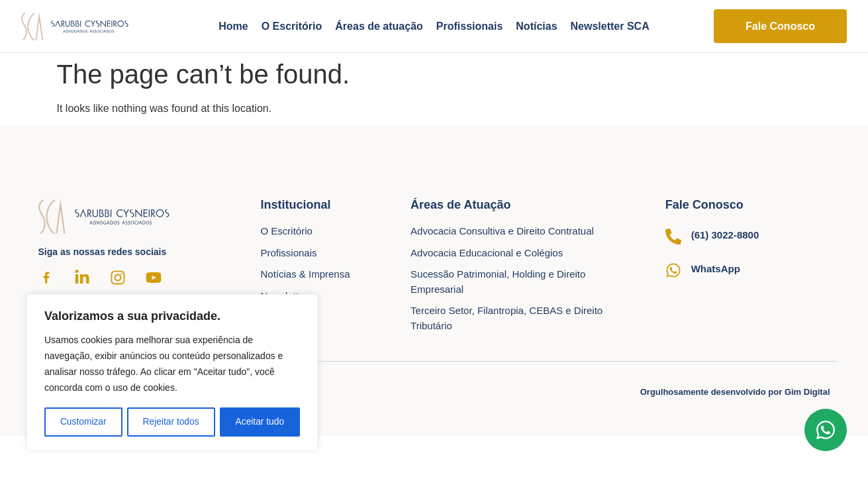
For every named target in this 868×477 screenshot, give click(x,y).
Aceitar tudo (260, 422)
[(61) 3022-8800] (673, 237)
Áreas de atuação (379, 26)
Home (233, 26)
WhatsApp (716, 269)
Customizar (83, 422)
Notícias (536, 26)
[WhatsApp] (673, 270)
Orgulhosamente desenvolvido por (735, 392)
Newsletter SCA (610, 26)
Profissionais (469, 26)
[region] (172, 373)
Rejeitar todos (171, 422)
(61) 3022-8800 (725, 235)
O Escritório (292, 26)
